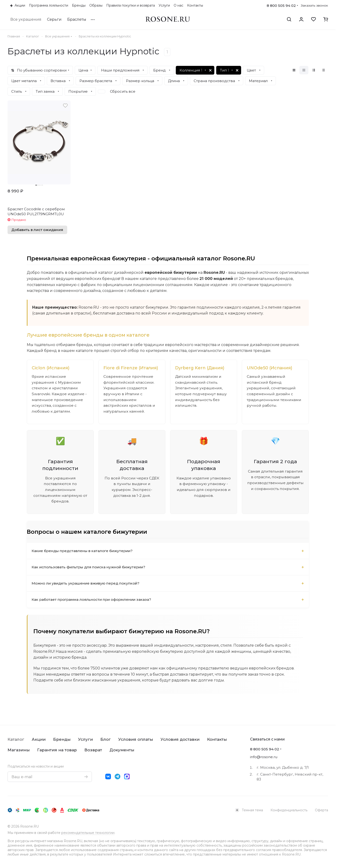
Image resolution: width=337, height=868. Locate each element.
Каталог (16, 739)
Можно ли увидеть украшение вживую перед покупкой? (88, 586)
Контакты (217, 739)
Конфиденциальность (289, 810)
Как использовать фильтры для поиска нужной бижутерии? (91, 570)
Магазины (19, 750)
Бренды (62, 739)
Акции (39, 739)
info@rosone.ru (264, 757)
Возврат (93, 750)
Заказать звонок (314, 5)
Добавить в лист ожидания (37, 230)
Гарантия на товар (57, 750)
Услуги (85, 739)
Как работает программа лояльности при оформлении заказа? (95, 602)
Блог (106, 739)
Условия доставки (180, 739)
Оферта (321, 810)
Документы (122, 750)
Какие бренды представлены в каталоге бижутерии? (85, 553)
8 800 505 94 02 (281, 6)
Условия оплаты (136, 739)
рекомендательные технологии (88, 833)
